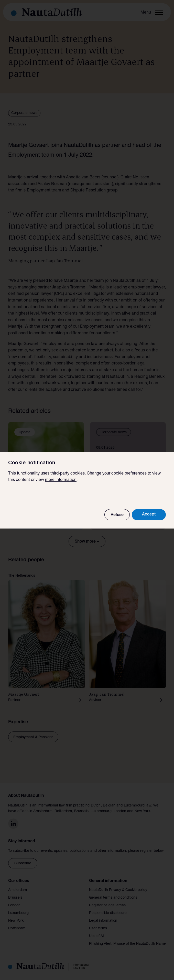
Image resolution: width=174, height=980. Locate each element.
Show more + (87, 542)
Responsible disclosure (108, 913)
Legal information (103, 921)
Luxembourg (18, 913)
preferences (136, 474)
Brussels (15, 898)
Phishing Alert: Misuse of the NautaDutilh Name (127, 944)
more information (61, 480)
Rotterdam (17, 929)
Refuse (117, 515)
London (14, 906)
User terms (98, 929)
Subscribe (23, 864)
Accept (149, 515)
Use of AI (96, 936)
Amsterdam (18, 890)
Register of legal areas (107, 906)
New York (16, 921)
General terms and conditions (113, 898)
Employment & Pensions (33, 737)
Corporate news (24, 113)
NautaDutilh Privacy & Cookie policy (118, 890)
